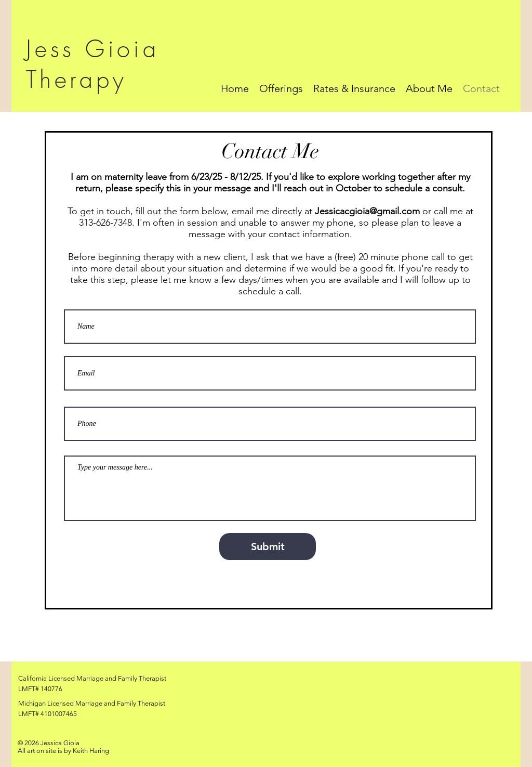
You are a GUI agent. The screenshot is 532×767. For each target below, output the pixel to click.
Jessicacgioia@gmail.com (367, 211)
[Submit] (268, 547)
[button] (281, 88)
